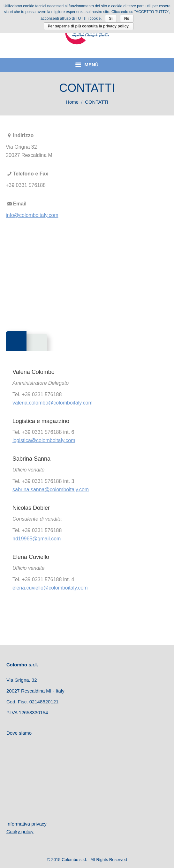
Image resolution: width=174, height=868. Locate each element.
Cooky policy (20, 831)
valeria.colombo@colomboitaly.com (53, 403)
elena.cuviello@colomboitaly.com (50, 588)
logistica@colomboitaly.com (44, 440)
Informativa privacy (26, 824)
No (127, 19)
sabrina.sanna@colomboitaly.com (51, 490)
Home (72, 102)
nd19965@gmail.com (37, 539)
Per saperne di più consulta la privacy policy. (89, 26)
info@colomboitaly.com (32, 215)
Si (111, 19)
